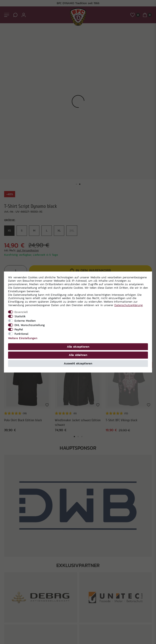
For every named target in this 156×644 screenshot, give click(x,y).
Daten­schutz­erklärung (129, 305)
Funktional (21, 334)
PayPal (19, 329)
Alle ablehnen (78, 355)
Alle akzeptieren (78, 347)
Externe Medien (25, 321)
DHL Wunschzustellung (30, 325)
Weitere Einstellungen (23, 338)
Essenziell (21, 312)
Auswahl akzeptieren (78, 363)
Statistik (20, 316)
